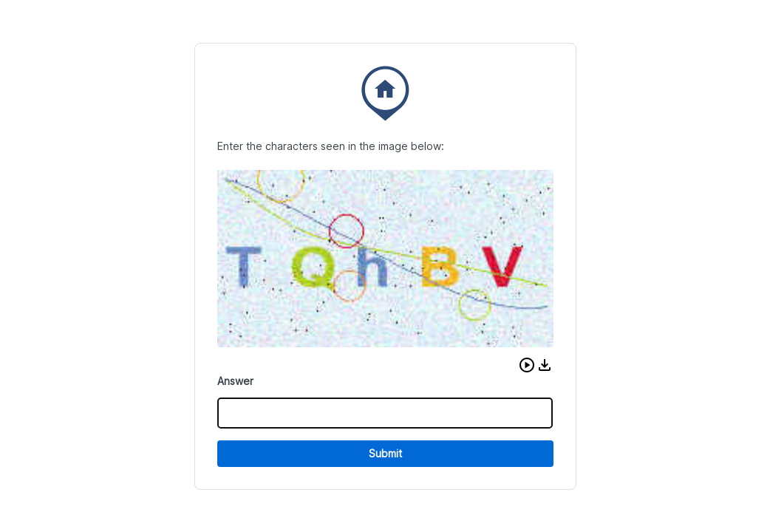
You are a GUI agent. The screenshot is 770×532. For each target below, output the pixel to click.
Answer (235, 381)
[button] (527, 365)
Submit (385, 453)
